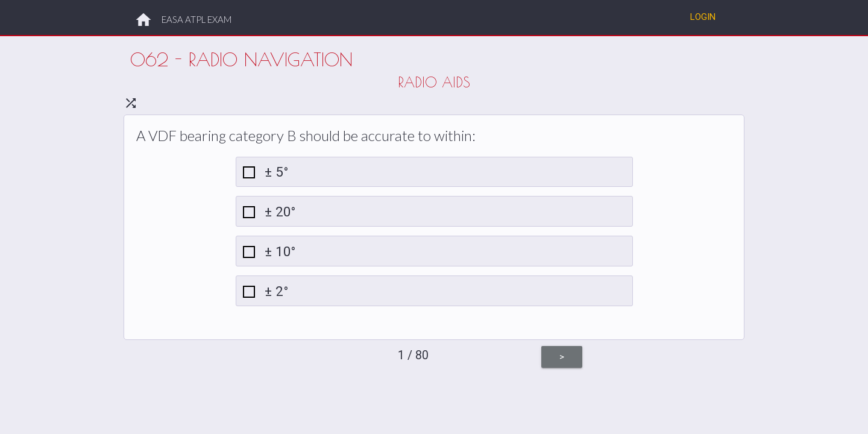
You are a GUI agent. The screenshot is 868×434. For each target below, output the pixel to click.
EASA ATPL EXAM (197, 19)
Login (703, 17)
